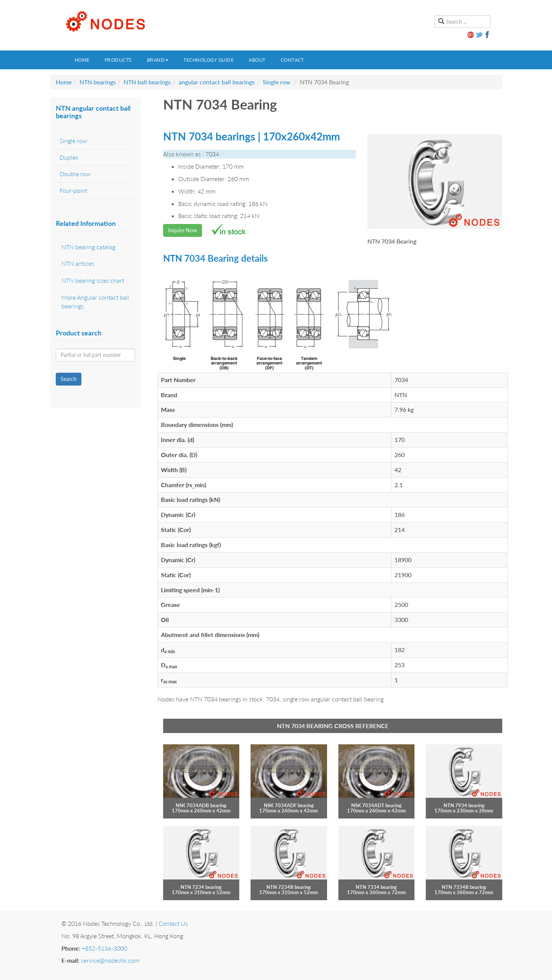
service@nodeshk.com (110, 960)
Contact (292, 60)
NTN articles (78, 263)
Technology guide (209, 60)
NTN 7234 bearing (201, 887)
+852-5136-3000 (104, 948)
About (257, 60)
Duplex (69, 157)
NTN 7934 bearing (464, 805)
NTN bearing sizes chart (93, 280)
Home (82, 60)
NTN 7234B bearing (289, 887)
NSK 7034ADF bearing (289, 805)
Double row (75, 174)
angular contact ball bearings (217, 82)
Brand (158, 60)
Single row (277, 82)
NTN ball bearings (147, 82)
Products (118, 60)
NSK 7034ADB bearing (201, 805)
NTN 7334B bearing (464, 887)
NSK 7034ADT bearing (376, 805)
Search (69, 379)
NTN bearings (98, 82)
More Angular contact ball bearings (95, 302)
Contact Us (173, 923)
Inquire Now (183, 230)
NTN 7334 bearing (376, 887)
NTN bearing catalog (88, 247)
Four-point (73, 190)
